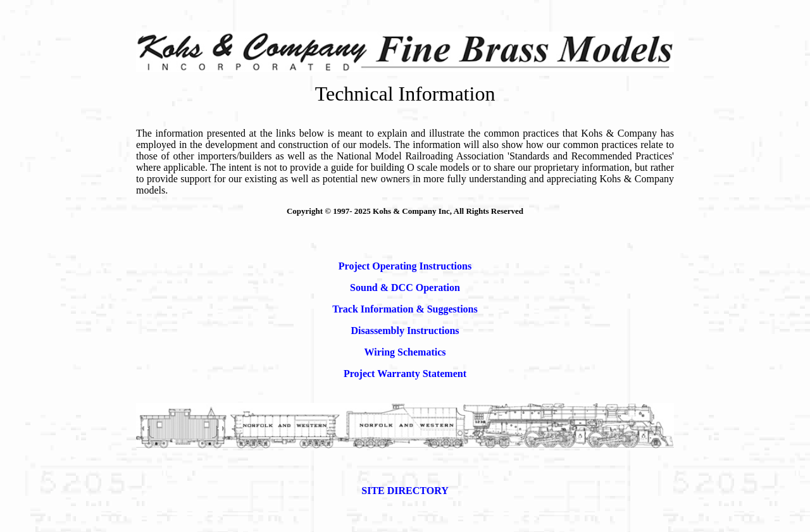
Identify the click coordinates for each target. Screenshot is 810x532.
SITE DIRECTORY (405, 491)
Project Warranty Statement (405, 374)
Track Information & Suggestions (405, 309)
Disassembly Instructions (405, 331)
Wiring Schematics (405, 352)
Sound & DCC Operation (405, 288)
